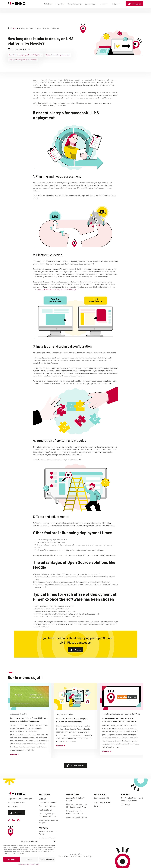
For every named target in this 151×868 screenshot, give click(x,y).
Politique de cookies (24, 864)
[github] (18, 821)
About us (103, 4)
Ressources (100, 794)
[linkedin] (14, 821)
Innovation (60, 4)
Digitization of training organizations (58, 55)
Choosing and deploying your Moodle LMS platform (25, 55)
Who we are (125, 804)
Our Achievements (74, 4)
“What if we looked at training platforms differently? (57, 289)
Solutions (48, 4)
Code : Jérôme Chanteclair (68, 856)
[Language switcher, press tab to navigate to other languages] (115, 4)
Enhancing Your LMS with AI (77, 817)
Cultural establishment (47, 806)
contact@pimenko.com (16, 802)
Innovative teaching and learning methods (23, 60)
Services (43, 828)
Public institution (45, 810)
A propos (126, 794)
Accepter (12, 859)
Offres (42, 799)
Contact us (134, 4)
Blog (14, 28)
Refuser (29, 859)
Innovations (73, 794)
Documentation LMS (101, 798)
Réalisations (98, 806)
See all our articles (75, 766)
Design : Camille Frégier (85, 856)
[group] (29, 721)
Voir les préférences (47, 859)
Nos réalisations (102, 803)
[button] (54, 841)
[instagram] (9, 821)
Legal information (35, 864)
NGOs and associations (48, 802)
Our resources (90, 4)
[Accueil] (17, 4)
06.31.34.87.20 (13, 806)
